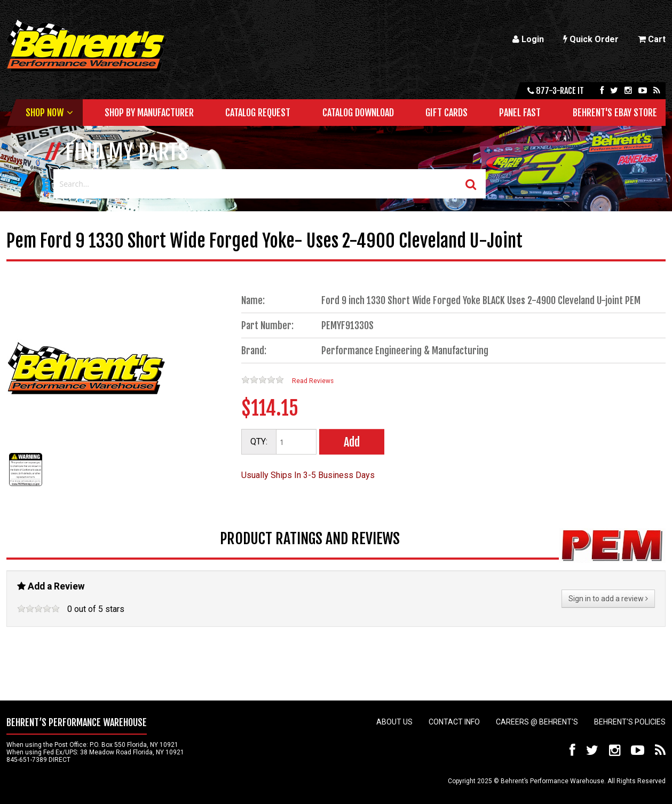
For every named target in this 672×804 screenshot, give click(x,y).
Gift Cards (446, 113)
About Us (394, 722)
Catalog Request (258, 113)
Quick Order (591, 39)
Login (528, 39)
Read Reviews (313, 381)
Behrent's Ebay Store (615, 113)
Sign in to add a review (608, 599)
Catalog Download (358, 113)
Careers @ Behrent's (537, 722)
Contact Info (454, 722)
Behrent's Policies (630, 722)
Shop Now (45, 113)
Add (352, 442)
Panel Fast (520, 113)
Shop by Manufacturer (149, 113)
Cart (652, 39)
